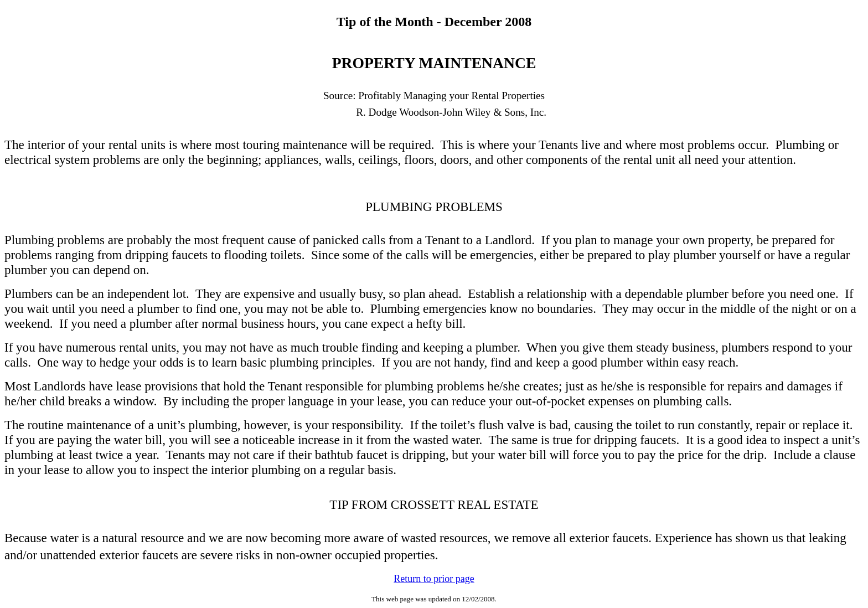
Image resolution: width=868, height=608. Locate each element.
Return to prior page (434, 579)
